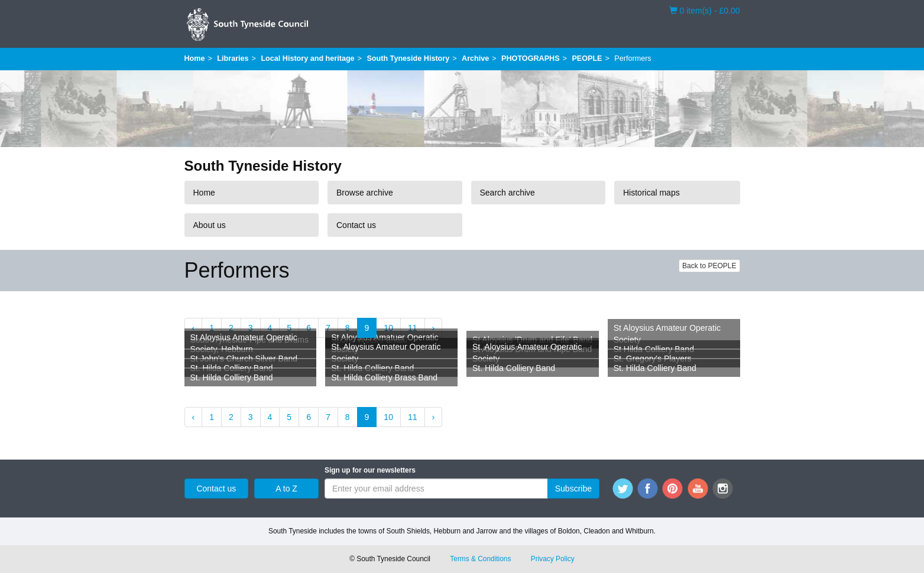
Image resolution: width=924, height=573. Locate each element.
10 (388, 328)
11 (413, 328)
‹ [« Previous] (194, 328)
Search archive (508, 193)
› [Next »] (434, 328)
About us (210, 225)
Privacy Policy (553, 559)
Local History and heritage (307, 58)
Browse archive (365, 193)
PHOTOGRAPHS (530, 58)
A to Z (286, 489)
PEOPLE (587, 58)
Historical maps (651, 193)
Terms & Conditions (480, 559)
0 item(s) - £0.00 (705, 10)
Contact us (356, 225)
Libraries (233, 58)
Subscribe (573, 489)
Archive (475, 58)
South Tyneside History (408, 58)
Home (195, 58)
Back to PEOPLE (709, 266)
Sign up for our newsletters (370, 470)
